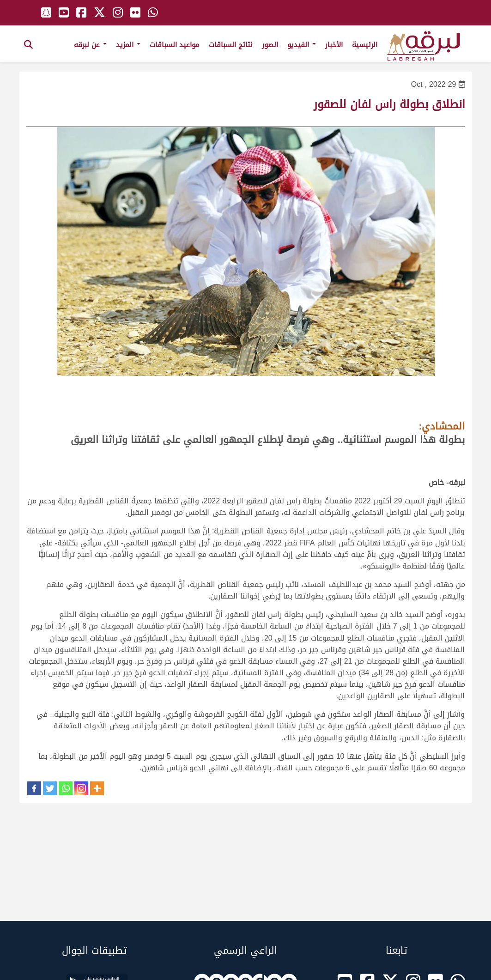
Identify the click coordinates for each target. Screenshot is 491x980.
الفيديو (302, 45)
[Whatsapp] (66, 788)
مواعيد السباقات (175, 45)
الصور (270, 45)
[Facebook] (34, 788)
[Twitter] (50, 788)
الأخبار (334, 45)
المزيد (128, 45)
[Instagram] (81, 788)
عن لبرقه (90, 45)
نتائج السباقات (231, 45)
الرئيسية (365, 45)
